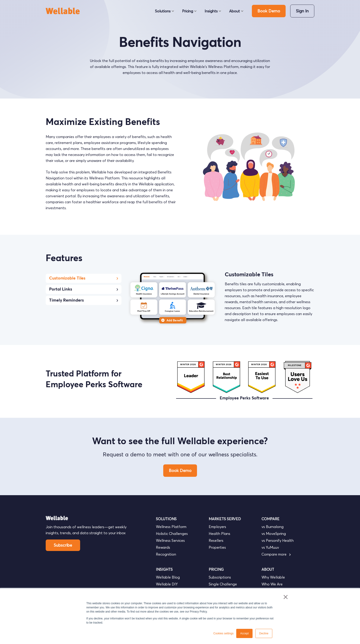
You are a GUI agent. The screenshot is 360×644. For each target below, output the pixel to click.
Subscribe (63, 545)
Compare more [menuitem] (276, 554)
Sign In (302, 11)
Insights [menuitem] (211, 11)
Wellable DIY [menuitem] (167, 584)
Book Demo (269, 11)
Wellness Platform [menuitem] (171, 527)
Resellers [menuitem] (216, 540)
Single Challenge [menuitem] (223, 584)
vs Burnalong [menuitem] (273, 527)
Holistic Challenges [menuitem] (172, 534)
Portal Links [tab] (84, 289)
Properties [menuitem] (217, 547)
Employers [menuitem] (217, 527)
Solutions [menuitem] (163, 11)
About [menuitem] (235, 11)
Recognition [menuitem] (166, 554)
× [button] (285, 597)
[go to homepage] (65, 11)
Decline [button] (264, 633)
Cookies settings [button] (223, 633)
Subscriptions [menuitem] (220, 577)
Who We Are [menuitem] (272, 584)
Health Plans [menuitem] (219, 534)
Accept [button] (244, 633)
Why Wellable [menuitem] (273, 577)
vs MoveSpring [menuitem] (274, 534)
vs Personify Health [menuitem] (278, 540)
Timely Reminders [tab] (84, 300)
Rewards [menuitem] (163, 547)
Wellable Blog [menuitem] (168, 577)
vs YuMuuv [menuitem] (270, 547)
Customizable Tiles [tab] (84, 278)
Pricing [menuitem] (188, 11)
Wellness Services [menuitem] (170, 540)
